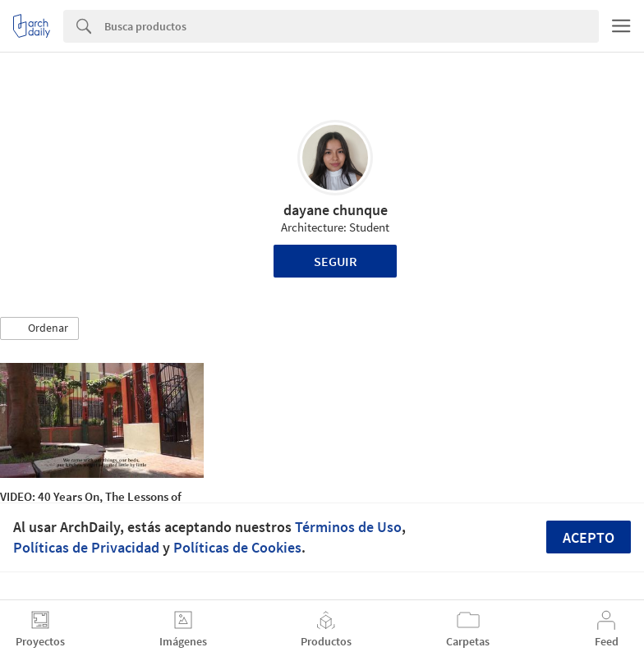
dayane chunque (336, 210)
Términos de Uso (348, 527)
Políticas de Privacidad (86, 547)
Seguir (336, 261)
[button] (39, 328)
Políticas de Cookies (237, 547)
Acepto (589, 537)
